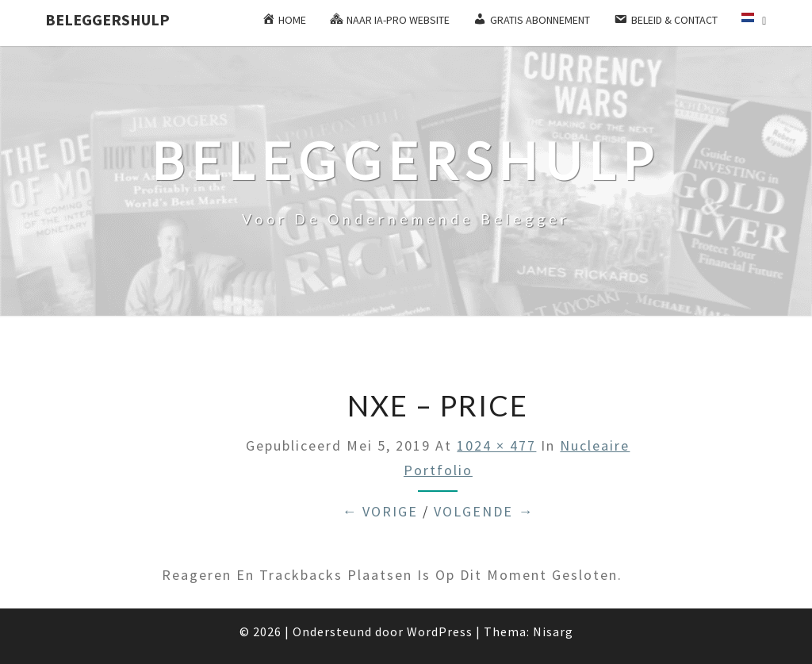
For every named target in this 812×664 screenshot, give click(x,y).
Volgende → (484, 511)
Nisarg (553, 631)
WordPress (440, 631)
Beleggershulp (107, 19)
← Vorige (380, 511)
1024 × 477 (496, 445)
